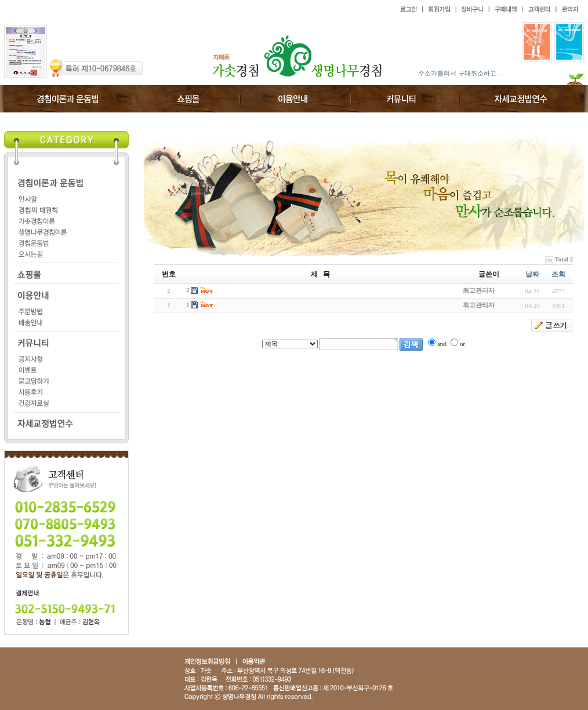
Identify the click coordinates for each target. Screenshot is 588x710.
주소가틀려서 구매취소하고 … (461, 73)
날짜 (532, 274)
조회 (558, 274)
